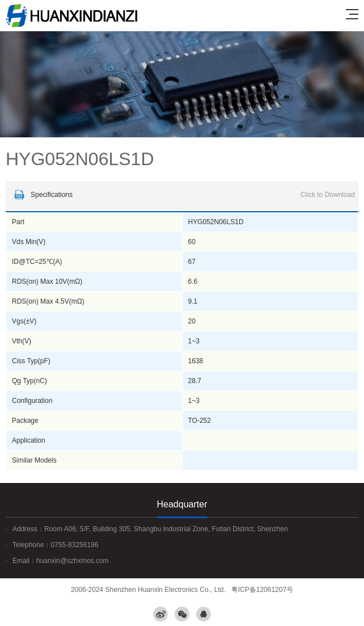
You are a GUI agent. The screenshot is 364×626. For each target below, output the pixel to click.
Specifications (183, 195)
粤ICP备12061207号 (262, 590)
